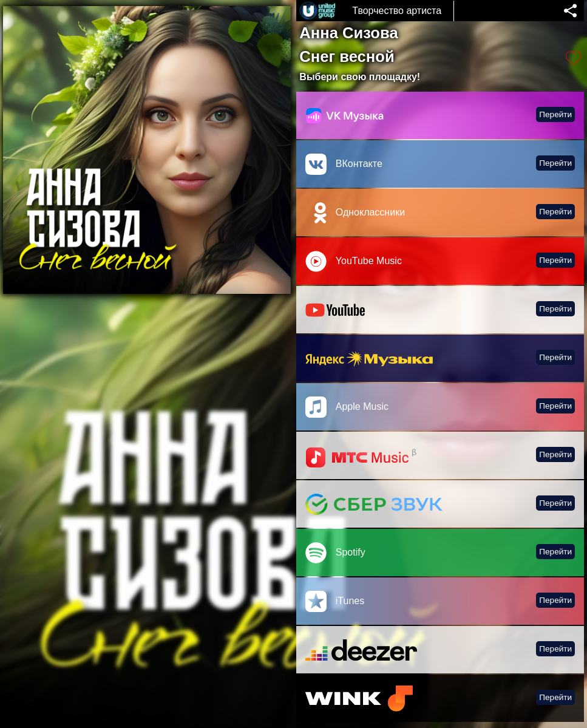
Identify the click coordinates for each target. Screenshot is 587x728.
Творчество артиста (397, 11)
